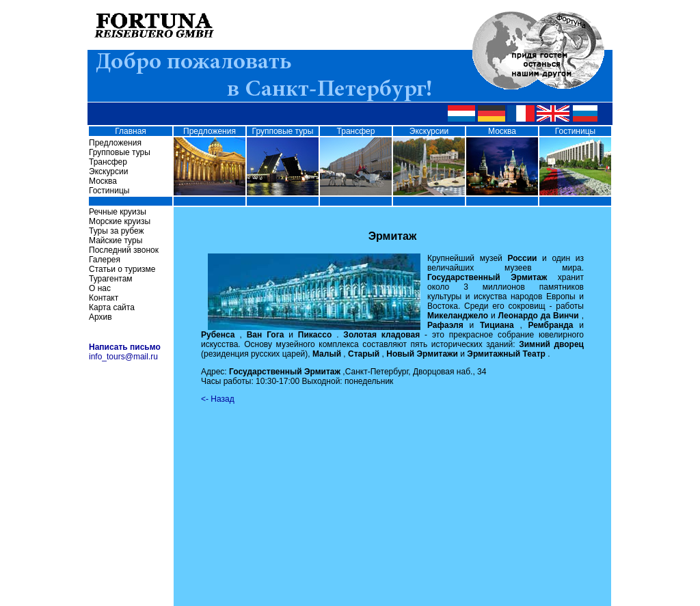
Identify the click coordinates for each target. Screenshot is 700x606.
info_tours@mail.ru (123, 357)
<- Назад (218, 399)
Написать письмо (125, 347)
